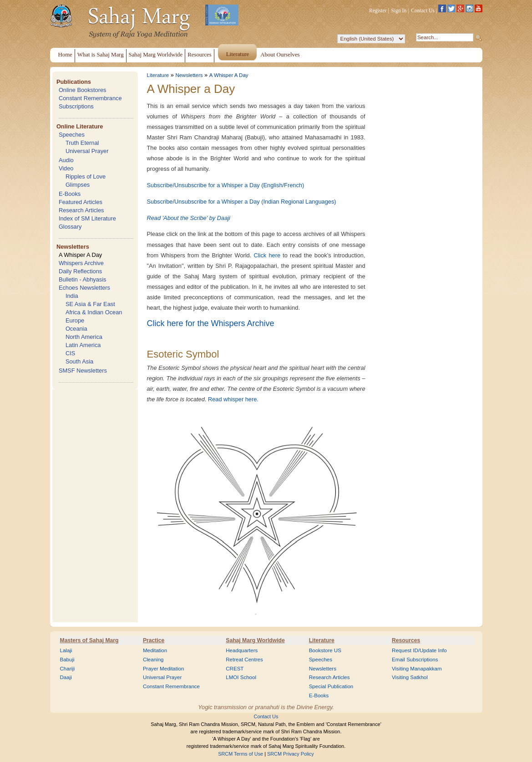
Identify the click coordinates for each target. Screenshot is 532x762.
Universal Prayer (87, 151)
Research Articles (81, 210)
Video (66, 168)
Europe (75, 320)
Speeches (72, 135)
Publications (74, 82)
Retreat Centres (244, 660)
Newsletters (73, 247)
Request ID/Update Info (419, 650)
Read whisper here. (233, 399)
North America (84, 337)
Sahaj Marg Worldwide (255, 640)
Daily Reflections (80, 271)
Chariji (68, 669)
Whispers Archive (81, 263)
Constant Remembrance (90, 98)
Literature (158, 75)
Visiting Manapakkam (417, 669)
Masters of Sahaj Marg (89, 640)
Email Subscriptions (415, 660)
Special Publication (331, 686)
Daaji (66, 677)
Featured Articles (81, 202)
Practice (154, 640)
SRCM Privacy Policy (291, 754)
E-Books (70, 194)
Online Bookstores (83, 90)
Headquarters (242, 650)
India (72, 296)
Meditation (155, 650)
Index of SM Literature (87, 218)
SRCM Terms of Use (241, 754)
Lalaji (66, 650)
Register (378, 10)
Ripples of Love (86, 176)
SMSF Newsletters (83, 371)
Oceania (76, 329)
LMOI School (241, 677)
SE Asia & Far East (90, 304)
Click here (267, 255)
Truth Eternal (82, 143)
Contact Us (423, 10)
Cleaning (153, 660)
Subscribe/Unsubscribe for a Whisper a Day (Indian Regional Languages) (242, 202)
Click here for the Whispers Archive (211, 323)
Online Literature (80, 126)
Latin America (83, 345)
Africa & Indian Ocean (94, 312)
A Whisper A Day (80, 255)
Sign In (399, 10)
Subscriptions (76, 106)
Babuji (67, 660)
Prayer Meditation (164, 669)
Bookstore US (325, 650)
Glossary (70, 227)
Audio (66, 160)
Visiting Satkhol (410, 677)
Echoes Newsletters (84, 288)
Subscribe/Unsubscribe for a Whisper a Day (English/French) (226, 185)
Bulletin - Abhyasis (83, 279)
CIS (70, 353)
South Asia (79, 361)
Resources (406, 640)
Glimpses (78, 185)
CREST (235, 669)
